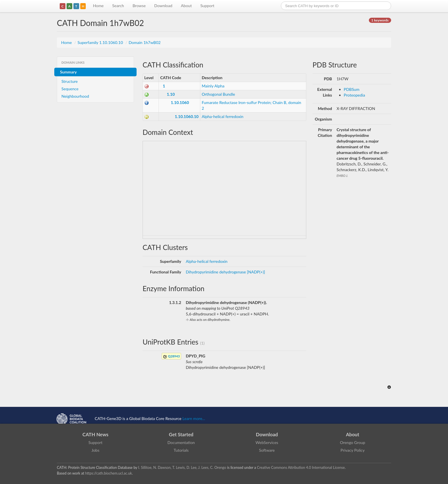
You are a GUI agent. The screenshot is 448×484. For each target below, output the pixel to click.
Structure (70, 81)
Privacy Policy (353, 450)
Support (207, 6)
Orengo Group (353, 442)
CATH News (96, 434)
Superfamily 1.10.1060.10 (101, 42)
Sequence (70, 89)
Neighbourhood (75, 96)
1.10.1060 (180, 102)
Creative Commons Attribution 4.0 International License (301, 468)
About (186, 6)
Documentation (181, 442)
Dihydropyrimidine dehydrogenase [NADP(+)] (225, 272)
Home (98, 6)
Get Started (181, 434)
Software (267, 450)
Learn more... (194, 418)
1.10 (171, 94)
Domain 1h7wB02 (145, 42)
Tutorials (181, 450)
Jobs (95, 450)
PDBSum (352, 89)
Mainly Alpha (213, 86)
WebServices (267, 442)
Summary (68, 72)
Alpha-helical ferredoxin (223, 116)
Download (163, 6)
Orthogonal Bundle (218, 94)
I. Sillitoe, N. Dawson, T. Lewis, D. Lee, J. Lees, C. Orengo (182, 468)
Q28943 (171, 356)
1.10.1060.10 (187, 116)
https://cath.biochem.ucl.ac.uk (109, 473)
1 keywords (380, 20)
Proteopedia (354, 95)
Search (118, 6)
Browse (139, 6)
